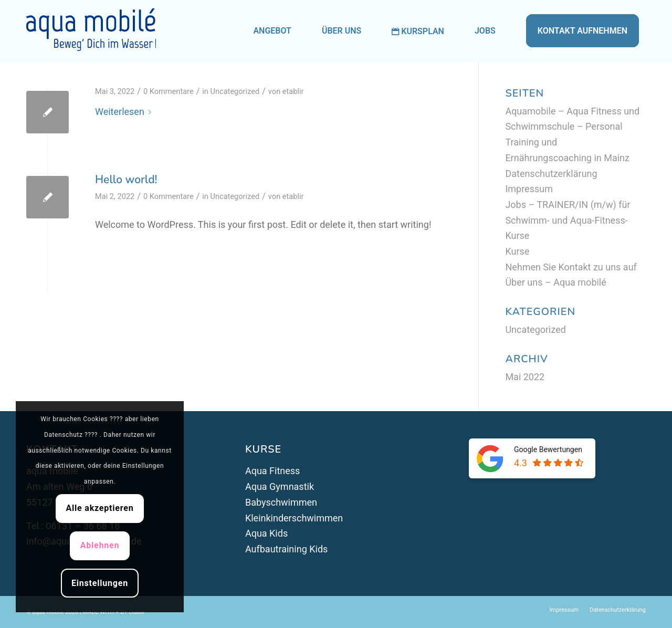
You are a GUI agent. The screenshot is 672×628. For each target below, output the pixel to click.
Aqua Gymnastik (280, 486)
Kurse (517, 251)
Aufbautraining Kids (286, 549)
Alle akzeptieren (99, 508)
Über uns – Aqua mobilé (555, 282)
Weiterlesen (125, 112)
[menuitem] (272, 31)
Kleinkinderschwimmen (294, 518)
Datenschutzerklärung (551, 174)
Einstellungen (100, 583)
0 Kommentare (169, 91)
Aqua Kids (266, 533)
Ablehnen (100, 545)
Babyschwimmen (281, 502)
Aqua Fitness (272, 471)
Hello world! (126, 180)
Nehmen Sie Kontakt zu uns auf (571, 267)
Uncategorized (235, 91)
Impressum (529, 189)
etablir (293, 91)
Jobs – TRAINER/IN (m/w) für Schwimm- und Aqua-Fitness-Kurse (568, 220)
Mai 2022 (525, 377)
